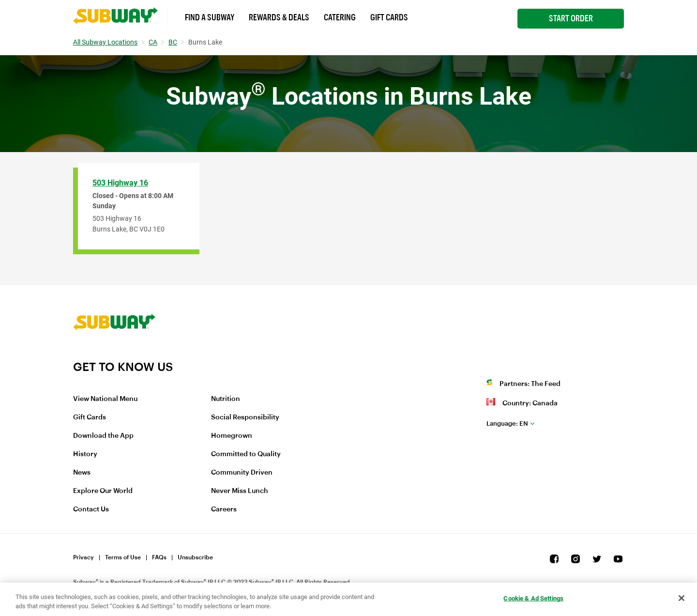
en (507, 423)
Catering (340, 17)
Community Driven (242, 473)
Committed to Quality (246, 454)
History (85, 454)
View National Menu (105, 399)
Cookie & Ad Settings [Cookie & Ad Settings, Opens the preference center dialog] (533, 598)
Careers (224, 509)
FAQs (159, 557)
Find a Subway (210, 17)
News (82, 473)
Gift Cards (389, 17)
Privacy (83, 557)
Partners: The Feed (530, 384)
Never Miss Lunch (240, 491)
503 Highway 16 (120, 183)
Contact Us (91, 509)
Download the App (103, 436)
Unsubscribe (195, 557)
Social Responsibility (245, 417)
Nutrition (226, 399)
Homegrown (232, 436)
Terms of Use (123, 557)
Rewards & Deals (279, 17)
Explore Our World (103, 491)
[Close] (682, 598)
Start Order (571, 18)
